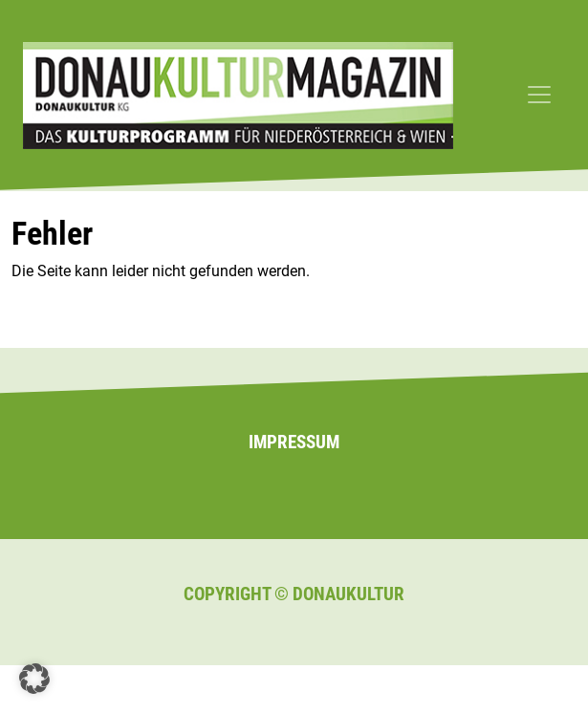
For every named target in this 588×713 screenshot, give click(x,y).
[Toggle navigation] (539, 95)
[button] (34, 679)
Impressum (294, 442)
